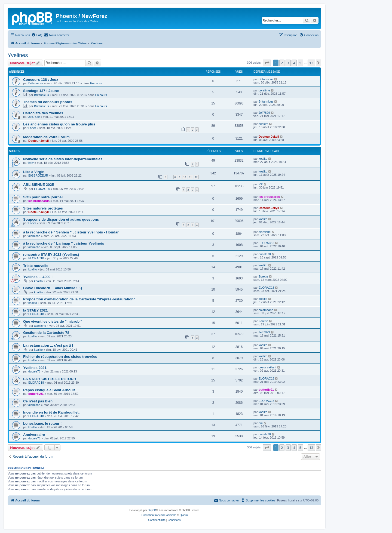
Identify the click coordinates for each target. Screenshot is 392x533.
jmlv (31, 163)
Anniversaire (34, 435)
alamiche (34, 236)
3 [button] (288, 63)
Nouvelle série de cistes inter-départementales (63, 159)
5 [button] (300, 63)
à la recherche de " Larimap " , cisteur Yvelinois (64, 243)
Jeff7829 (34, 117)
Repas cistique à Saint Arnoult (49, 390)
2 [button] (282, 63)
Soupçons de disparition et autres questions (61, 219)
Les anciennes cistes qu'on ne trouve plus (59, 124)
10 (185, 177)
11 (190, 177)
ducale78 (265, 254)
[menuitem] (37, 35)
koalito (263, 159)
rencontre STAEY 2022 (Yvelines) (51, 255)
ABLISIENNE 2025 (39, 185)
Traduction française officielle (159, 515)
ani (261, 423)
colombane (266, 310)
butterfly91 (36, 394)
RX (261, 184)
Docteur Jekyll (39, 141)
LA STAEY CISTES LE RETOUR (50, 379)
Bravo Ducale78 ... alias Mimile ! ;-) (53, 288)
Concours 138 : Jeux (41, 80)
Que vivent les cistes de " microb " (53, 321)
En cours (96, 83)
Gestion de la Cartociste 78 (46, 333)
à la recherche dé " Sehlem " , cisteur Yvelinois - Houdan (71, 232)
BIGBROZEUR (38, 175)
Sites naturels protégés (43, 208)
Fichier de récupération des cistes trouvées (60, 357)
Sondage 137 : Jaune (41, 91)
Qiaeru (184, 515)
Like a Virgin (34, 172)
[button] (267, 63)
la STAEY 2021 (35, 310)
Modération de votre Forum (46, 137)
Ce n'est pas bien (38, 401)
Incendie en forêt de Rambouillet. (51, 412)
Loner (32, 128)
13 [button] (311, 63)
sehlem (263, 124)
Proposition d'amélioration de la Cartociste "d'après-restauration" (79, 299)
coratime (264, 90)
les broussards (39, 201)
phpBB (152, 510)
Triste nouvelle (36, 266)
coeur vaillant (267, 367)
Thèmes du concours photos (48, 102)
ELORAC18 (42, 189)
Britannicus (36, 83)
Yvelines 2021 (35, 368)
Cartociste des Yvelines (43, 113)
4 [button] (294, 63)
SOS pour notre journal (43, 197)
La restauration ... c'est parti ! (48, 345)
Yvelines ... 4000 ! (38, 277)
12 (196, 177)
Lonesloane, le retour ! (42, 423)
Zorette (263, 276)
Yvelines (18, 55)
